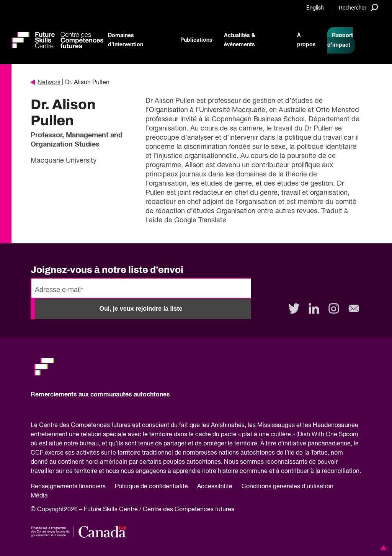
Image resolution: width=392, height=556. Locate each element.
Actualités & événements (240, 40)
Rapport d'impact (340, 40)
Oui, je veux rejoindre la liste (141, 309)
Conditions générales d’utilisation (287, 487)
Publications (196, 40)
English (315, 8)
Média (39, 496)
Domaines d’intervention (126, 40)
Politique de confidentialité (151, 487)
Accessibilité (215, 487)
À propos (306, 40)
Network (46, 83)
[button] (382, 548)
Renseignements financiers (68, 487)
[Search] (359, 7)
